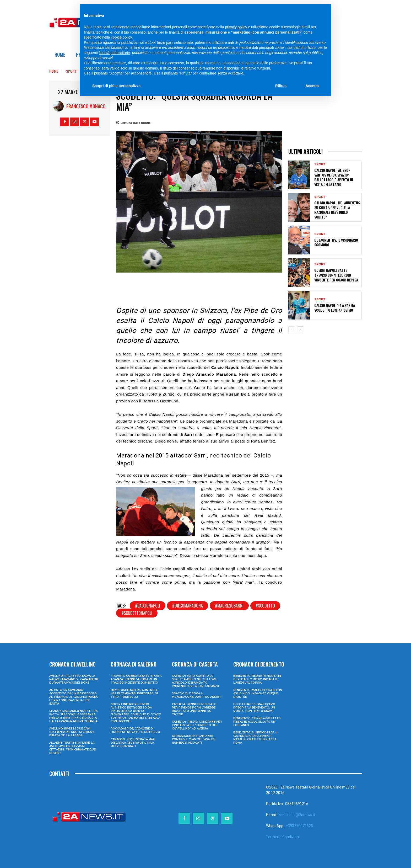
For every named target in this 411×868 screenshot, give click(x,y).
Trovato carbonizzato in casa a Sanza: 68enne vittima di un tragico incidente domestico (136, 679)
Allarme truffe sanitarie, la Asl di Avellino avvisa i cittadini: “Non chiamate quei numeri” (73, 748)
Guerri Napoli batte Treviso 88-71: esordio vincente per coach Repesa (336, 275)
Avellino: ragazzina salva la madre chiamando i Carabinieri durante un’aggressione (74, 679)
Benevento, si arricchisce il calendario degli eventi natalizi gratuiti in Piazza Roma (255, 738)
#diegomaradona (188, 606)
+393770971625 (299, 826)
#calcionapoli (148, 606)
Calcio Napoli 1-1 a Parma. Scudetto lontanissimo (335, 308)
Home (54, 71)
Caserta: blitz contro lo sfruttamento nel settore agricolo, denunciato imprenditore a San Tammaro (196, 681)
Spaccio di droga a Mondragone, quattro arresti (197, 695)
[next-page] (300, 330)
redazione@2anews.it (297, 815)
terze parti (165, 42)
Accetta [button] (312, 86)
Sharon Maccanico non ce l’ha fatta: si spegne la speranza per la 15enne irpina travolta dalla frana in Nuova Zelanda (73, 716)
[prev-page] (292, 330)
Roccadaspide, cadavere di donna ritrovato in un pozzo (135, 730)
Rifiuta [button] (281, 86)
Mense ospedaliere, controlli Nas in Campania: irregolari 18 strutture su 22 (135, 693)
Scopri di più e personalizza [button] (116, 86)
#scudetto (265, 606)
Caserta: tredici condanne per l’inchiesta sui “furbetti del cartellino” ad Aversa (197, 725)
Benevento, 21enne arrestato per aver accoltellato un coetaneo (257, 722)
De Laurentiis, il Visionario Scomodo (336, 242)
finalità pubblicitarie (114, 53)
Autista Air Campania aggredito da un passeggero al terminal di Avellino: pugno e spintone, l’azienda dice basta (74, 697)
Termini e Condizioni (283, 837)
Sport (71, 71)
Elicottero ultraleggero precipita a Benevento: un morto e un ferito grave (254, 708)
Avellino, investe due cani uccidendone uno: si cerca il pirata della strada (72, 732)
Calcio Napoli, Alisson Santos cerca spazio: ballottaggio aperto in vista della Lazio (334, 177)
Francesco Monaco (86, 106)
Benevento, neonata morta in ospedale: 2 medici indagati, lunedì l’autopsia (257, 679)
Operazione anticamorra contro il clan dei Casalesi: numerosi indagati (194, 739)
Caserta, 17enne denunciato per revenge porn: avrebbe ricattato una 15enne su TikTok (194, 709)
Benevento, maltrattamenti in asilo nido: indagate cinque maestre (258, 693)
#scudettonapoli (137, 613)
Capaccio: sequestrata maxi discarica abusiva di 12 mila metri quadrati (133, 743)
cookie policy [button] (121, 37)
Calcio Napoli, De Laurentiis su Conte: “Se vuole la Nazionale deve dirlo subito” (337, 210)
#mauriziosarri (229, 606)
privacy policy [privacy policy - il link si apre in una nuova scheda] (236, 27)
